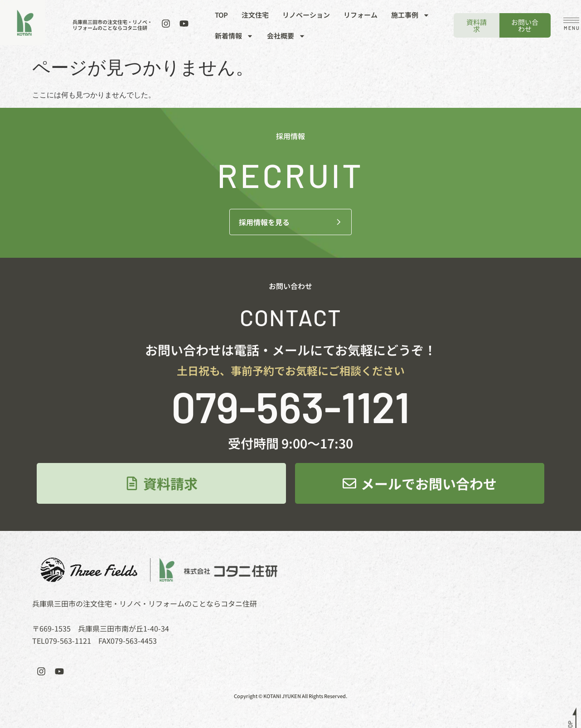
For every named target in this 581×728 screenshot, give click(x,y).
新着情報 (234, 36)
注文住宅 (255, 15)
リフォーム (361, 15)
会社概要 (286, 36)
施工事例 (410, 15)
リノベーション (306, 15)
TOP (221, 15)
